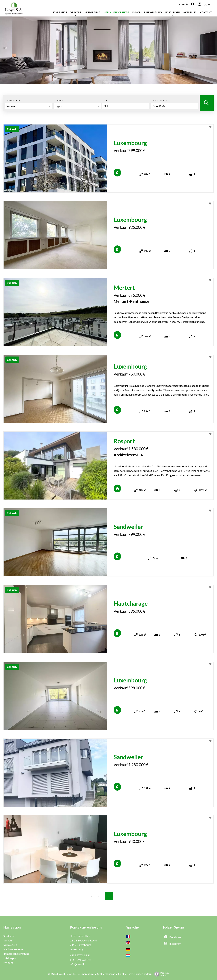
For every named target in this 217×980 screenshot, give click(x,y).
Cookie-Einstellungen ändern (135, 974)
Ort (106, 100)
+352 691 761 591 (81, 960)
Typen (59, 100)
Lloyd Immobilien (80, 936)
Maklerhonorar (106, 974)
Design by (161, 974)
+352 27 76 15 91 (80, 955)
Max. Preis (160, 100)
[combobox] (29, 106)
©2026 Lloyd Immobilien (63, 974)
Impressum (87, 974)
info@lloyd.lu (77, 964)
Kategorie (14, 100)
